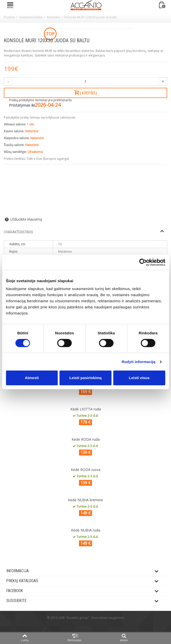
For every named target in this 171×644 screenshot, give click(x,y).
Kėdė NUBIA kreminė (85, 500)
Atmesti (32, 378)
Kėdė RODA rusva (86, 470)
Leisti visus (139, 378)
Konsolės (54, 17)
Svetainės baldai (31, 17)
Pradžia (9, 17)
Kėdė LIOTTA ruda (86, 409)
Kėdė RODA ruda (86, 439)
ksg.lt (92, 625)
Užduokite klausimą (26, 219)
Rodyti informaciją (139, 362)
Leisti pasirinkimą (85, 378)
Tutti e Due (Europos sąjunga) (48, 159)
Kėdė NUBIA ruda (86, 530)
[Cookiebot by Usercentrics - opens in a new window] (143, 262)
